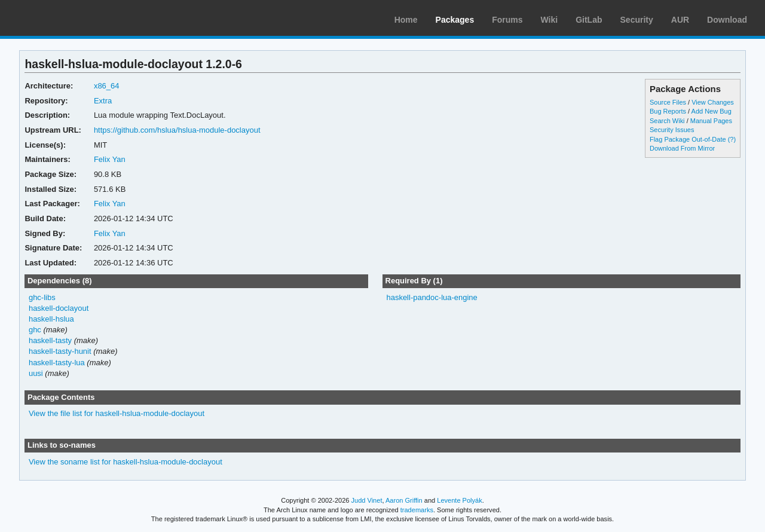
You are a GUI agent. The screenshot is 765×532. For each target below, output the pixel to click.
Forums (507, 20)
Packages (455, 20)
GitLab (589, 20)
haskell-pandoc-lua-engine (432, 297)
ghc (35, 330)
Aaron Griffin (404, 500)
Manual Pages (711, 121)
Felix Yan (110, 159)
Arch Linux (66, 18)
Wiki (550, 20)
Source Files (668, 102)
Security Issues (672, 130)
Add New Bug (712, 111)
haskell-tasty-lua (57, 363)
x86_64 (107, 86)
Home (406, 20)
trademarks (417, 510)
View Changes (713, 102)
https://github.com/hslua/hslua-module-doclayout (177, 130)
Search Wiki (667, 121)
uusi (36, 373)
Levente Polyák (459, 500)
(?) (732, 139)
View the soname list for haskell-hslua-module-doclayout (126, 462)
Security (637, 20)
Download (727, 20)
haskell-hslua (51, 319)
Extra (103, 101)
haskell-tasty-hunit (60, 351)
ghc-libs (42, 297)
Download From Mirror (682, 148)
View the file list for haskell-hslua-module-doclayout (117, 413)
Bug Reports (668, 111)
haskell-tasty (50, 340)
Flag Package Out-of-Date (688, 139)
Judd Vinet (367, 500)
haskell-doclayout (59, 308)
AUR (680, 20)
